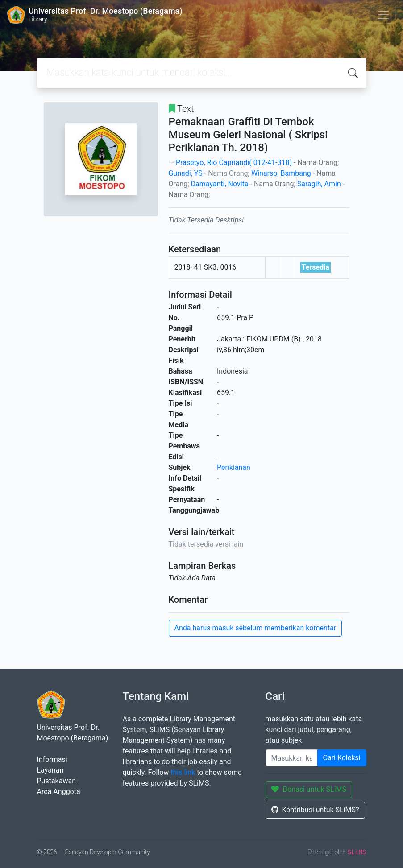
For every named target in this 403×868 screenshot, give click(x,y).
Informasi (52, 759)
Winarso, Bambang (281, 173)
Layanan (50, 770)
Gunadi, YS (186, 173)
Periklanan (234, 467)
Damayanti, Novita (220, 184)
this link (183, 772)
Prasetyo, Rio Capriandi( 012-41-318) (234, 162)
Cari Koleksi (342, 758)
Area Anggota (59, 792)
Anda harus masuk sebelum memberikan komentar (256, 628)
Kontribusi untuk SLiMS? (315, 810)
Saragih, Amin (319, 184)
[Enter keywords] (292, 758)
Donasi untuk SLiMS (309, 789)
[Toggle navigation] (383, 15)
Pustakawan (56, 781)
